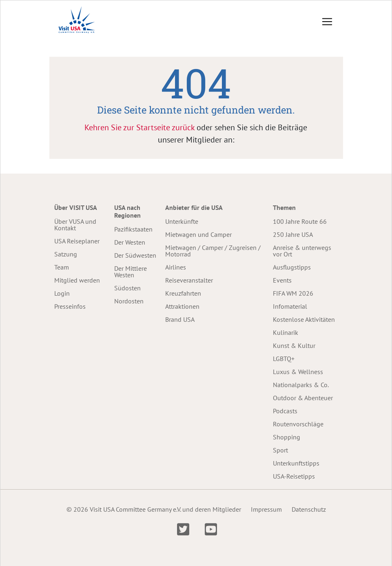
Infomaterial (290, 306)
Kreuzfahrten (183, 293)
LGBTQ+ (284, 359)
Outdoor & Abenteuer (303, 398)
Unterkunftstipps (296, 463)
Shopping (287, 437)
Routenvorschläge (298, 424)
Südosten (127, 288)
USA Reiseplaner (77, 241)
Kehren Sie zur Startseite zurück (140, 127)
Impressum (266, 509)
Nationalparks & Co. (301, 385)
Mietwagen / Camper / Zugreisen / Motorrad (213, 251)
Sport (280, 450)
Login (62, 293)
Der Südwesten (135, 255)
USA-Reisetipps (294, 476)
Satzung (66, 254)
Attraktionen (182, 306)
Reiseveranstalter (189, 280)
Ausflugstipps (292, 267)
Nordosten (129, 301)
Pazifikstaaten (133, 229)
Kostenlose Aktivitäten (304, 319)
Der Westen (130, 242)
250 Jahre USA (293, 234)
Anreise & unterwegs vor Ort (302, 251)
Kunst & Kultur (294, 345)
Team (62, 267)
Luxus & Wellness (298, 372)
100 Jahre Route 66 (300, 221)
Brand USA (180, 319)
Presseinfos (70, 306)
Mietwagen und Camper (198, 234)
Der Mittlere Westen (131, 272)
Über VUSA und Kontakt (75, 225)
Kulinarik (286, 332)
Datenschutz (309, 509)
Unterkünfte (182, 221)
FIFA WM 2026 (293, 293)
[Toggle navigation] (327, 22)
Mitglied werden (77, 280)
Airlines (176, 267)
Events (282, 280)
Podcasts (285, 411)
